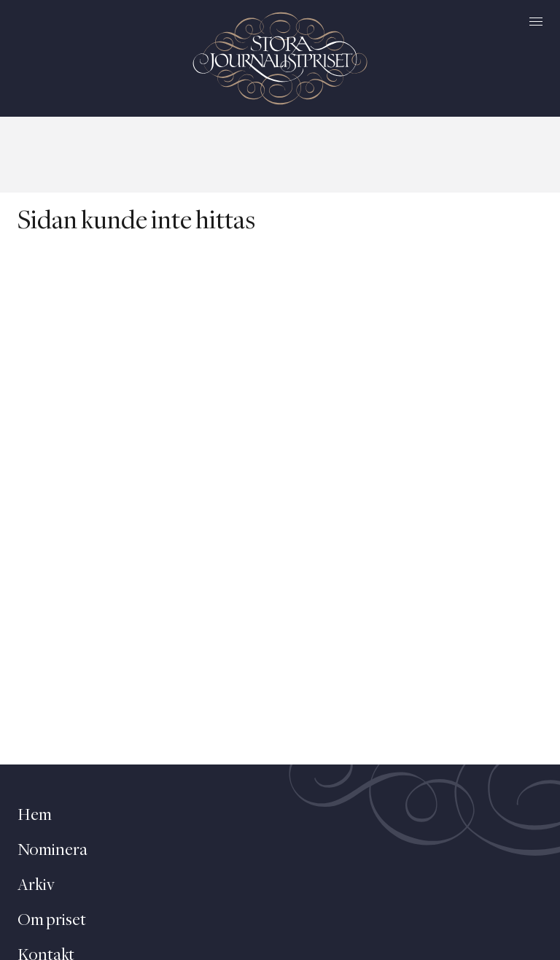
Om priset (52, 921)
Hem (35, 816)
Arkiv (36, 886)
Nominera (52, 851)
